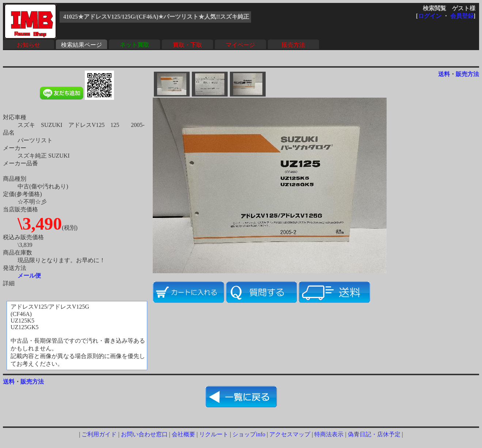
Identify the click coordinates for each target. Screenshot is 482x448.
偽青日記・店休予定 (374, 434)
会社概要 (183, 434)
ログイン (430, 16)
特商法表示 (329, 434)
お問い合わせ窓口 (144, 434)
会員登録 (462, 16)
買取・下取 (187, 45)
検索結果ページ (81, 45)
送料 (444, 74)
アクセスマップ (290, 434)
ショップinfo (249, 434)
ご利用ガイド (99, 434)
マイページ (240, 45)
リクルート (214, 434)
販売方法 (293, 45)
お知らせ (29, 45)
